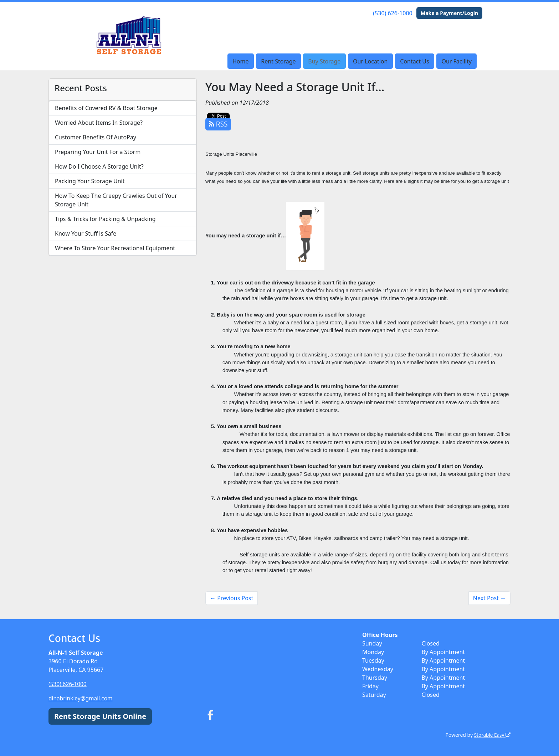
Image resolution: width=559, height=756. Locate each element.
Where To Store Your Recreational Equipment (115, 248)
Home (241, 61)
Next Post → (489, 598)
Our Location (370, 61)
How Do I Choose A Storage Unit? (99, 166)
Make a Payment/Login (449, 13)
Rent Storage (278, 61)
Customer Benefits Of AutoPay (96, 137)
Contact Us (414, 61)
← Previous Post (232, 598)
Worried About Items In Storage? (99, 123)
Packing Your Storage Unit (90, 181)
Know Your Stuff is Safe (86, 233)
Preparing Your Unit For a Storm (98, 152)
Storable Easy (492, 735)
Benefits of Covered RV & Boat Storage (106, 108)
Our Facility (456, 61)
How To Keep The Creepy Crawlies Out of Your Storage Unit (116, 200)
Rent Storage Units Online (100, 716)
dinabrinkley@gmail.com (82, 698)
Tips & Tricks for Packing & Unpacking (105, 219)
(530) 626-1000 (393, 13)
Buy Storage (324, 61)
